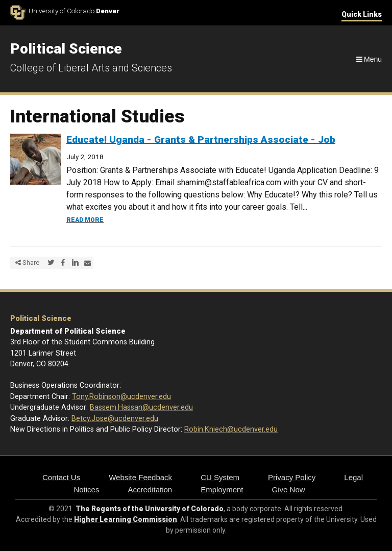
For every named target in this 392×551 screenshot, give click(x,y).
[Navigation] (368, 59)
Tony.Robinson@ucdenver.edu (121, 397)
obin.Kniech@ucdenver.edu (233, 429)
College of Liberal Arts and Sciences (91, 68)
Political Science (41, 319)
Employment (222, 490)
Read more (85, 220)
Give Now (289, 490)
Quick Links (362, 14)
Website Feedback (140, 477)
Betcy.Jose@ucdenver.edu (115, 419)
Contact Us (61, 477)
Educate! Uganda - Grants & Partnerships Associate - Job (201, 140)
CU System (220, 477)
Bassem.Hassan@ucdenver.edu (141, 407)
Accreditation (150, 490)
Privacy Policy (292, 477)
